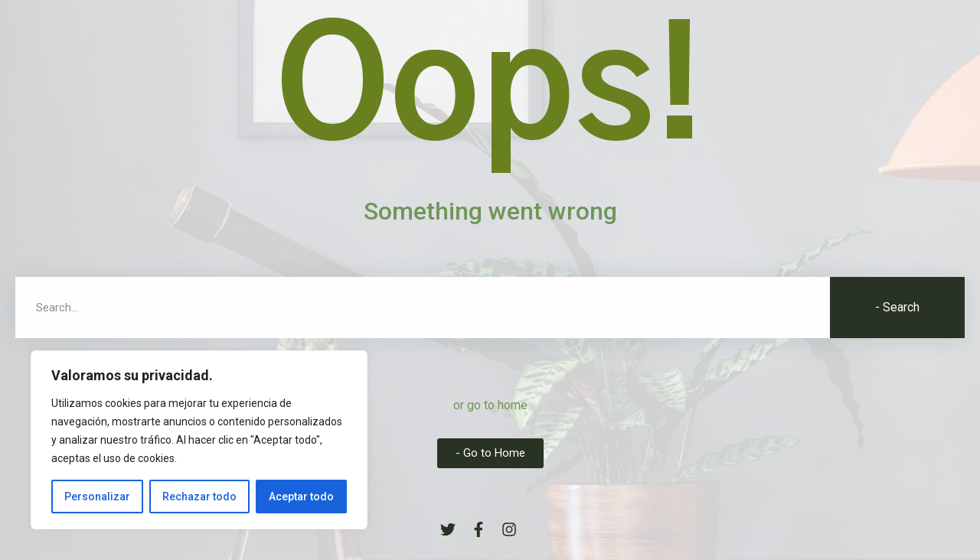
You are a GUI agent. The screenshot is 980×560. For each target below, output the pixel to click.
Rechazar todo (199, 497)
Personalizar (97, 497)
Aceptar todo (301, 497)
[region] (199, 440)
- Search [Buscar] (897, 307)
